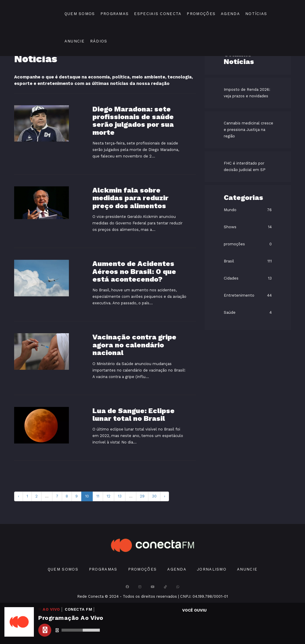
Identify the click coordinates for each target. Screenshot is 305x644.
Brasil (229, 261)
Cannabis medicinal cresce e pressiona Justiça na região (248, 130)
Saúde (230, 312)
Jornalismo (212, 569)
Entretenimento (239, 295)
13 (120, 496)
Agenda (230, 14)
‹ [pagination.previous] (19, 496)
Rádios (99, 41)
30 (154, 496)
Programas (115, 14)
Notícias (256, 14)
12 (108, 496)
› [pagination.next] (165, 496)
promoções (234, 244)
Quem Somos (80, 14)
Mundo (230, 210)
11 (98, 496)
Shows (230, 227)
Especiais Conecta (158, 14)
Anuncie (75, 41)
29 (142, 496)
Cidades (231, 278)
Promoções (201, 14)
